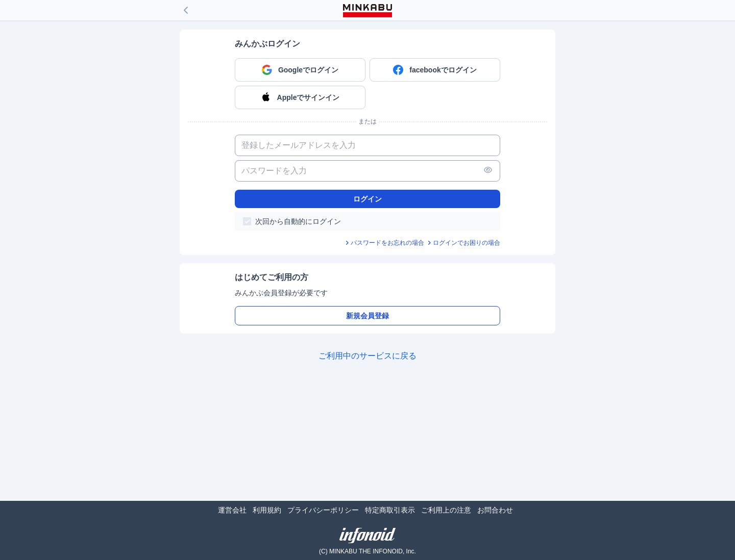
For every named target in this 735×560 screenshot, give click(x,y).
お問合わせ (495, 510)
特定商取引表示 (390, 510)
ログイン (367, 199)
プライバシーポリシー (323, 510)
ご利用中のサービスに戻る (367, 356)
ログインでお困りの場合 (467, 243)
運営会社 (232, 510)
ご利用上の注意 (446, 510)
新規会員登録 (367, 316)
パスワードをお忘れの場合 (387, 243)
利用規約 (267, 510)
